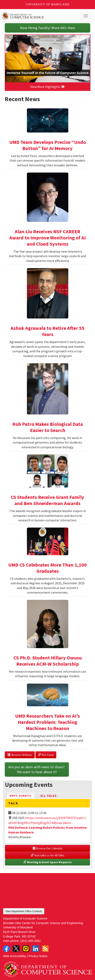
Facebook (6, 949)
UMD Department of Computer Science (38, 16)
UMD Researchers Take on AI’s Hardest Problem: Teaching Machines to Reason (47, 722)
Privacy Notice (38, 956)
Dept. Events (22, 795)
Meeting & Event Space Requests (48, 862)
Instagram (26, 949)
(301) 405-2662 (30, 941)
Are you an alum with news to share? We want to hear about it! (37, 769)
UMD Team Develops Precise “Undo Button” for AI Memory (48, 145)
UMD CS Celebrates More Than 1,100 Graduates (47, 568)
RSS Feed (46, 755)
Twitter (16, 949)
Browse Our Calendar (48, 848)
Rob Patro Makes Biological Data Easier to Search (48, 427)
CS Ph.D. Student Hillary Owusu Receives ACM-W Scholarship (48, 661)
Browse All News (20, 755)
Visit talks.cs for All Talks (48, 855)
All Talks (49, 796)
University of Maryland (47, 4)
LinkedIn (36, 949)
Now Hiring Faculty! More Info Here (47, 28)
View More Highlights (48, 87)
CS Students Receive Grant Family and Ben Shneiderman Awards (47, 500)
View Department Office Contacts (24, 911)
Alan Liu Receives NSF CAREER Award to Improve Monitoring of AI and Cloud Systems (47, 238)
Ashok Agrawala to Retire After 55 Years (47, 331)
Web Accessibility (15, 956)
